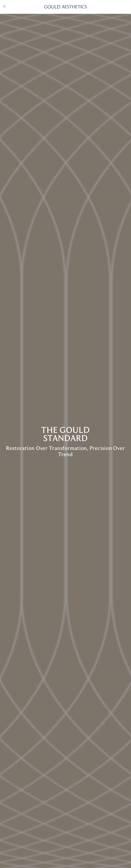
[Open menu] (4, 6)
